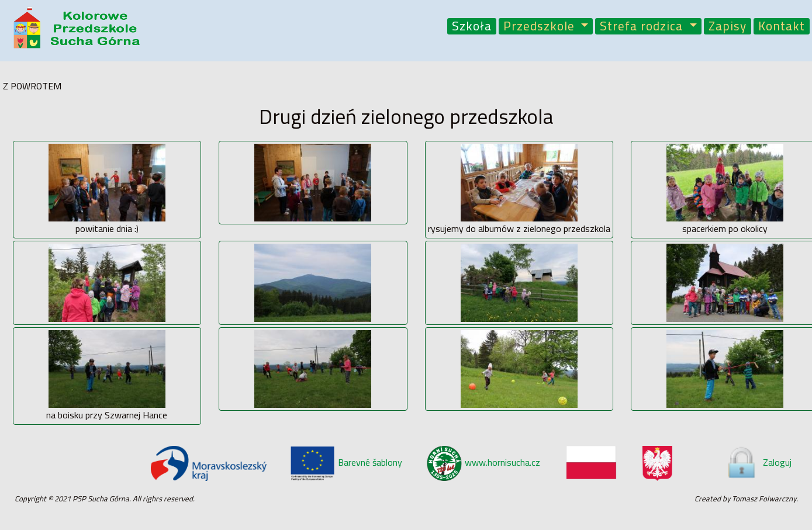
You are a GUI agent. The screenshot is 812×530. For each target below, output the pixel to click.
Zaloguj (758, 462)
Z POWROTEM (32, 86)
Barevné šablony (346, 462)
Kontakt (782, 27)
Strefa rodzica (643, 27)
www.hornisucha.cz (483, 462)
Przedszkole (541, 27)
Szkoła (472, 27)
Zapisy (728, 27)
